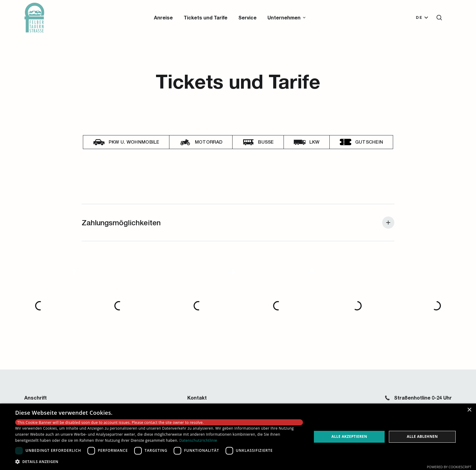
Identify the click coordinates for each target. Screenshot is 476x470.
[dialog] (238, 437)
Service (247, 17)
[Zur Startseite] (34, 18)
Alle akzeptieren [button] (349, 436)
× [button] (469, 410)
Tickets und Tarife (206, 17)
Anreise (163, 17)
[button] (287, 18)
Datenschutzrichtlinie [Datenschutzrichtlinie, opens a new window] (198, 440)
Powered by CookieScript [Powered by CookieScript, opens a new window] (449, 467)
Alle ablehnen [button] (422, 436)
